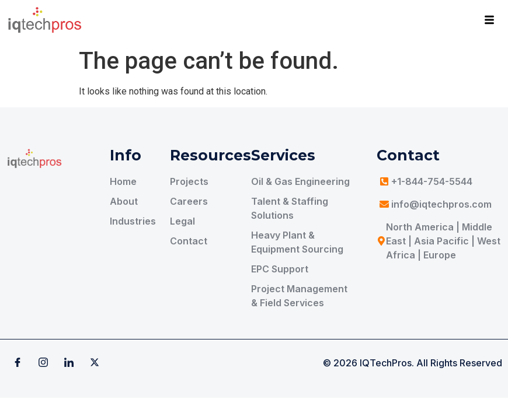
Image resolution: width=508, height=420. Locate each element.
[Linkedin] (69, 363)
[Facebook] (18, 363)
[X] (95, 363)
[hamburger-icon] (489, 22)
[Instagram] (43, 363)
